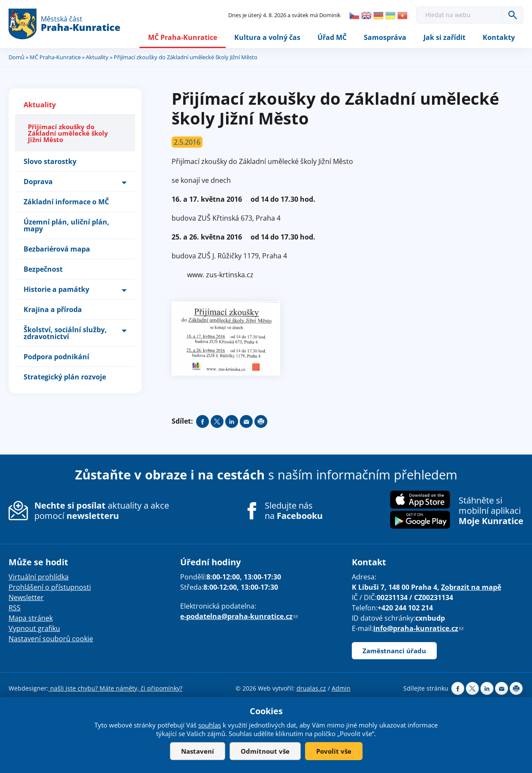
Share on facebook (203, 421)
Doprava (38, 182)
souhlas (210, 725)
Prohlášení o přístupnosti (50, 587)
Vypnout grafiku (34, 628)
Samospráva (385, 37)
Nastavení (198, 751)
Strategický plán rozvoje (65, 377)
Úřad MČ (332, 37)
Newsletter (26, 597)
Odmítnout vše (265, 751)
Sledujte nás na (294, 511)
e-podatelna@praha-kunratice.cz (239, 616)
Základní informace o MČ (66, 202)
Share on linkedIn (232, 421)
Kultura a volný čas (267, 37)
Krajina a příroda (53, 309)
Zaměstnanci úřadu (394, 651)
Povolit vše (334, 751)
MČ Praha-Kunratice (183, 37)
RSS (15, 608)
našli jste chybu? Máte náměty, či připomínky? (115, 688)
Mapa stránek (31, 618)
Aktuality (97, 57)
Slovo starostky (50, 161)
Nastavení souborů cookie (51, 639)
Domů (17, 57)
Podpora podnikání (56, 357)
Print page (261, 421)
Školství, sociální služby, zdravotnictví (65, 333)
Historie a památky (56, 289)
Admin (341, 688)
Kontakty (499, 37)
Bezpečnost (43, 269)
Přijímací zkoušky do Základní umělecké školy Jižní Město (68, 133)
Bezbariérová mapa (57, 249)
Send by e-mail (246, 421)
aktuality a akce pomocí (102, 511)
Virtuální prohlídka (39, 577)
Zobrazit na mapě (471, 587)
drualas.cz (311, 688)
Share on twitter (217, 421)
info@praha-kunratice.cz (418, 628)
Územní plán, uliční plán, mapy (66, 225)
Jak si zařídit (444, 37)
